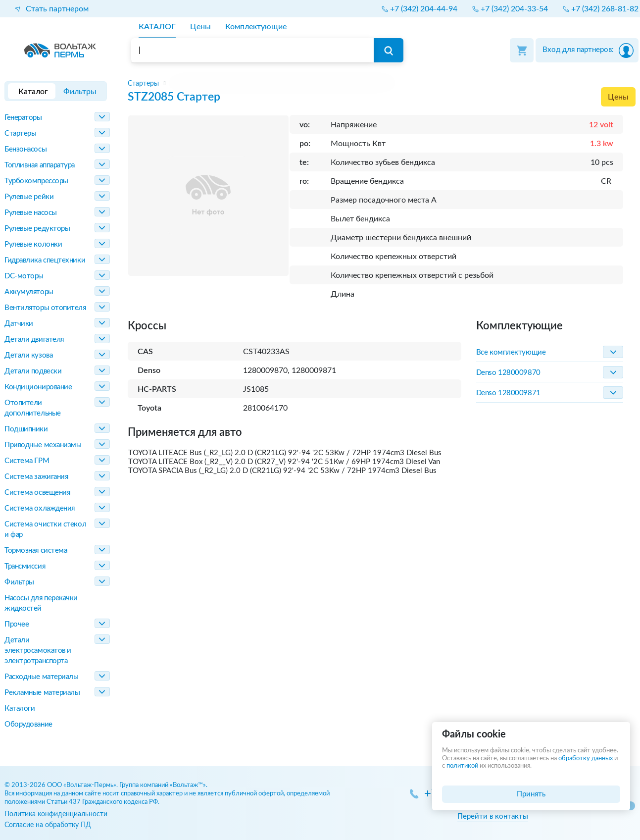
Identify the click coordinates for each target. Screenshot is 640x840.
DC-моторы (24, 276)
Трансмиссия (25, 566)
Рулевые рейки (29, 197)
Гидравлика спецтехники (45, 260)
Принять (531, 794)
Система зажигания (36, 477)
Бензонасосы (25, 149)
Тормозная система (36, 551)
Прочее (17, 624)
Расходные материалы (41, 677)
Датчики (19, 324)
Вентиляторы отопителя (45, 308)
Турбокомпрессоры (36, 181)
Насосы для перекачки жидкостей (41, 603)
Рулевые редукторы (37, 229)
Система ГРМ (27, 461)
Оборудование (28, 724)
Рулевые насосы (31, 213)
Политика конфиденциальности (56, 814)
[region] (382, 84)
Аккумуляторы (29, 292)
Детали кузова (28, 355)
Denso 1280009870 (508, 373)
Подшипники (26, 429)
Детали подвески (33, 371)
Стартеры (20, 133)
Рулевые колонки (33, 244)
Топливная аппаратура (40, 165)
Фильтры (19, 582)
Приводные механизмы (43, 445)
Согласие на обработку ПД (48, 825)
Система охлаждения (40, 508)
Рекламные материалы (42, 693)
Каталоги (20, 709)
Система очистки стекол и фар (45, 529)
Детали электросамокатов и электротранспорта (38, 651)
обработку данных (586, 759)
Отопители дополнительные (33, 408)
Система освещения (37, 493)
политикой (462, 766)
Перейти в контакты (493, 816)
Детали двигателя (34, 340)
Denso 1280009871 (508, 393)
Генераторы (23, 118)
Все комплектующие (511, 352)
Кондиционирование (38, 387)
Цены (618, 97)
